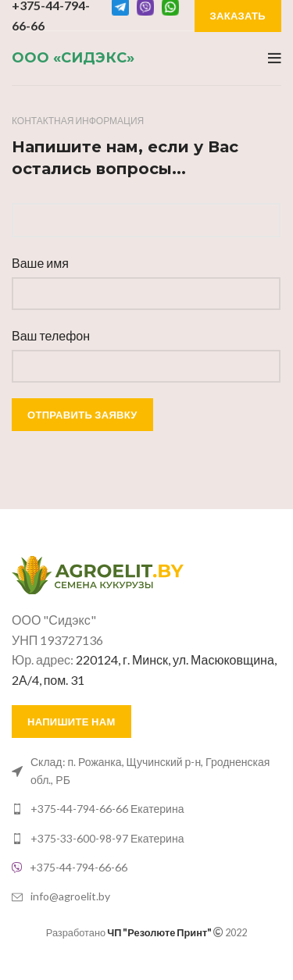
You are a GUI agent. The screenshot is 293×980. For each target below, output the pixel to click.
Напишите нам (71, 722)
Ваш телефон (51, 335)
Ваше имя (40, 263)
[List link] (146, 771)
